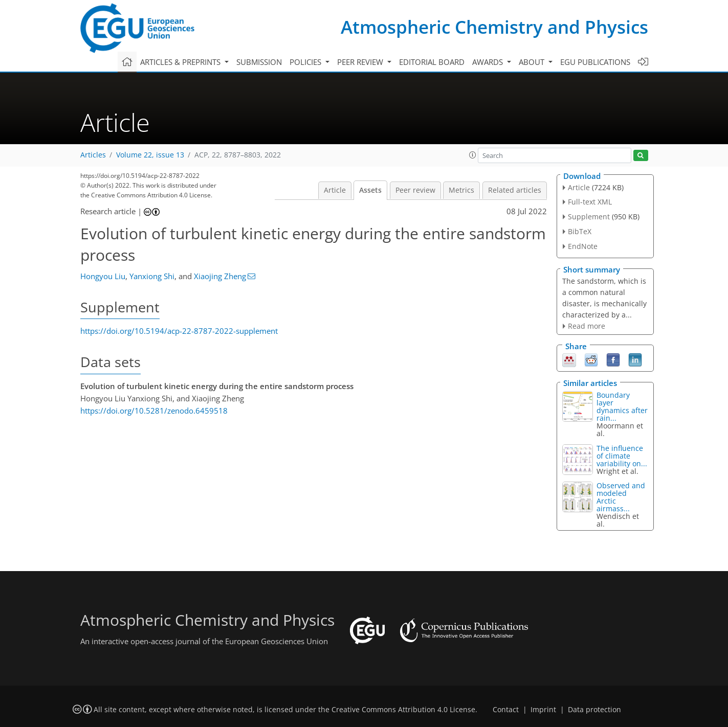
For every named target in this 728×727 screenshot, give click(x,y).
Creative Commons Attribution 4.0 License (403, 710)
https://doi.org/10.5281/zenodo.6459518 (154, 411)
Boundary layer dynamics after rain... (622, 406)
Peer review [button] (361, 62)
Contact (506, 710)
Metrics (461, 190)
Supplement (589, 217)
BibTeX (580, 231)
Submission (259, 62)
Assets (370, 190)
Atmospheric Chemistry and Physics (494, 27)
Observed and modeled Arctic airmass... (621, 497)
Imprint (543, 710)
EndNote (583, 246)
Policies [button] (306, 62)
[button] (473, 155)
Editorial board (432, 62)
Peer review (415, 190)
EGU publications (595, 62)
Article (335, 190)
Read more (587, 326)
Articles (93, 155)
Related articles (515, 190)
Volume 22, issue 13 (150, 155)
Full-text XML (590, 202)
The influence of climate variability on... (622, 456)
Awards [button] (489, 62)
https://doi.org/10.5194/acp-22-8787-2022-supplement (179, 331)
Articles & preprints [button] (181, 62)
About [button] (533, 62)
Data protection (594, 710)
